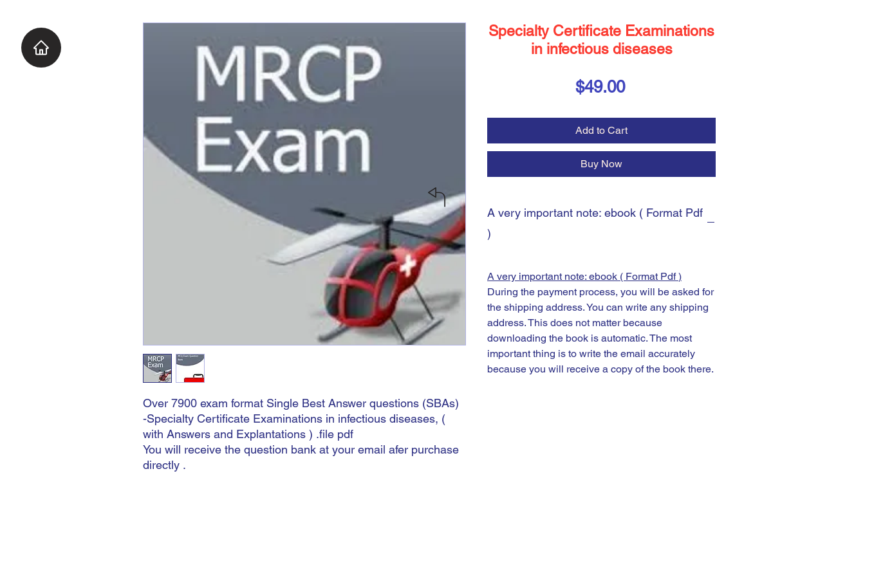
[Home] (41, 48)
